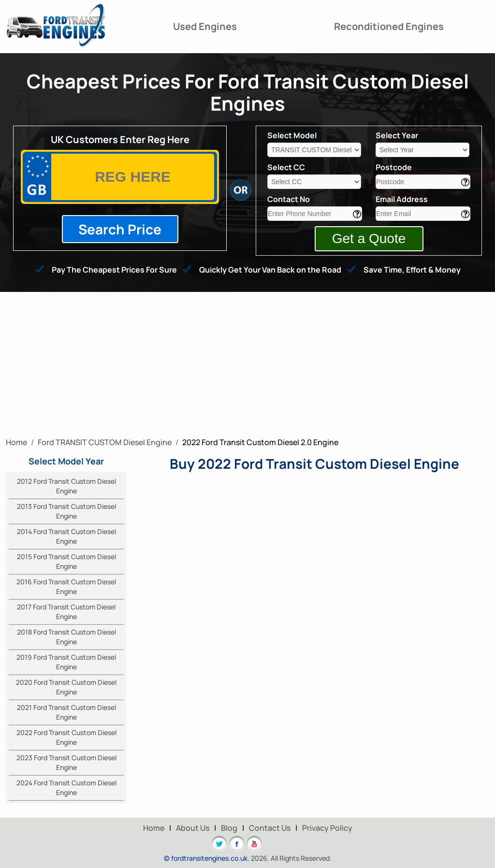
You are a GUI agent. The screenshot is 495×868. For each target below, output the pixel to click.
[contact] (315, 214)
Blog (229, 828)
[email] (423, 214)
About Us (193, 828)
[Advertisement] (247, 364)
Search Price (120, 229)
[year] (422, 150)
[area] (423, 182)
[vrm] (133, 177)
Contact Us (270, 828)
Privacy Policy (327, 828)
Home (154, 828)
